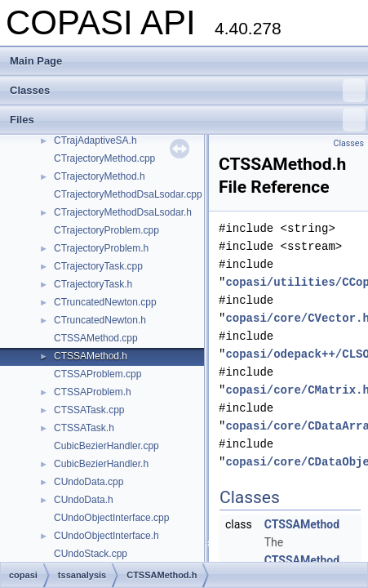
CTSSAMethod (302, 524)
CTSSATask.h (84, 428)
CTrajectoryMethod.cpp (104, 158)
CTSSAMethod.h (91, 356)
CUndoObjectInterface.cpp (111, 518)
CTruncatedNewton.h (100, 320)
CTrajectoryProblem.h (101, 248)
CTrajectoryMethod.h (100, 176)
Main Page (36, 61)
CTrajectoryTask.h (93, 284)
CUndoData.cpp (89, 482)
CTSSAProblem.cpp (98, 374)
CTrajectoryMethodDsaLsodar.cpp (128, 194)
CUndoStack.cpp (91, 554)
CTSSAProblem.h (93, 392)
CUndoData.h (84, 500)
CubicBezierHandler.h (101, 464)
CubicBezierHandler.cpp (106, 446)
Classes (188, 91)
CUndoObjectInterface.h (106, 536)
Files (188, 120)
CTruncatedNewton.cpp (105, 302)
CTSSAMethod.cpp (96, 338)
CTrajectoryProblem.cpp (106, 230)
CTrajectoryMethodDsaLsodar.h (123, 212)
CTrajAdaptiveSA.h (95, 140)
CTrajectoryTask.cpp (98, 266)
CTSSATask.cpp (89, 410)
